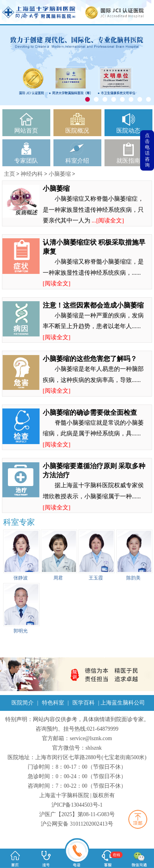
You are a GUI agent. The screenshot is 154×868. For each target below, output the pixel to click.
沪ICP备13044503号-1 (77, 805)
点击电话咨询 (147, 150)
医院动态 (128, 130)
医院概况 (77, 130)
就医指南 (128, 160)
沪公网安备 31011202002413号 (77, 824)
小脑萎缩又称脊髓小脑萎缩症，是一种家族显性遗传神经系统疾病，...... (93, 272)
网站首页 (26, 130)
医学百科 (84, 703)
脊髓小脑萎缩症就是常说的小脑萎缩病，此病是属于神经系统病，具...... (93, 433)
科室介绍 (77, 160)
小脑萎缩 (60, 174)
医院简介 (23, 703)
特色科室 (53, 703)
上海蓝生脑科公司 (123, 703)
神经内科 (32, 174)
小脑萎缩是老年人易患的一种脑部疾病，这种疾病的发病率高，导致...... (93, 380)
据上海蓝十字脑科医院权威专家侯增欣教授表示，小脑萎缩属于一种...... (93, 496)
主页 (10, 174)
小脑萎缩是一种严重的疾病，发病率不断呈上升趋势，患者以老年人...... (93, 326)
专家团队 (26, 160)
